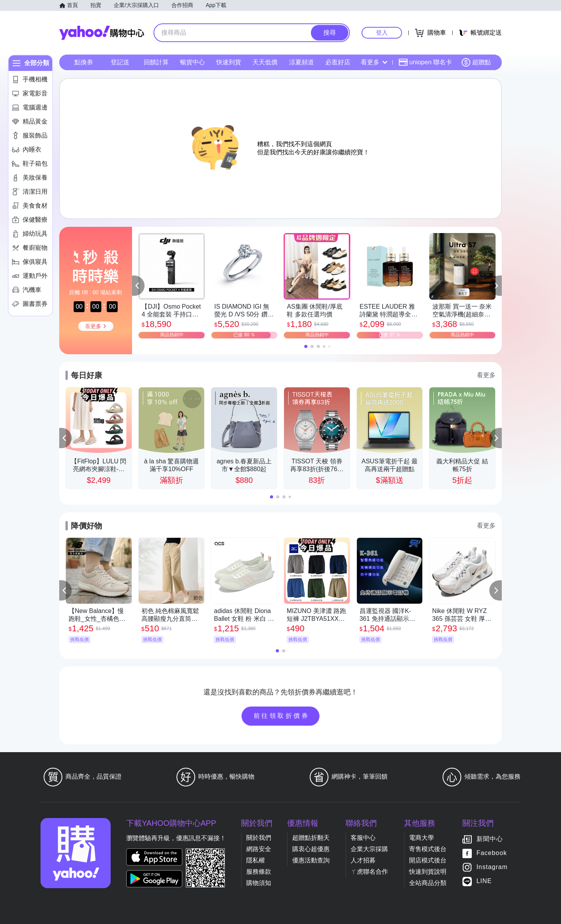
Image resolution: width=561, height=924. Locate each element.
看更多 (374, 62)
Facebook (492, 853)
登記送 (120, 62)
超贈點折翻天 (311, 838)
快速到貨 (229, 62)
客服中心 (363, 838)
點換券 (84, 62)
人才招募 (363, 860)
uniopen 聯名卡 (425, 62)
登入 (382, 33)
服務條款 (259, 872)
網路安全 (259, 849)
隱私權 (256, 860)
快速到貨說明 (428, 872)
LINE (484, 881)
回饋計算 (156, 62)
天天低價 (265, 62)
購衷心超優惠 (311, 849)
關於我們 (259, 838)
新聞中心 (490, 839)
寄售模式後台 (428, 849)
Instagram (492, 867)
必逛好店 (338, 62)
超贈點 (476, 62)
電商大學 (422, 838)
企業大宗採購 (369, 849)
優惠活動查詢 (311, 860)
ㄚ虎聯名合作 (369, 872)
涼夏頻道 (302, 62)
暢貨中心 (192, 62)
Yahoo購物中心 (102, 33)
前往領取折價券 (282, 716)
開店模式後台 (428, 860)
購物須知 (259, 883)
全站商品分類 (428, 883)
